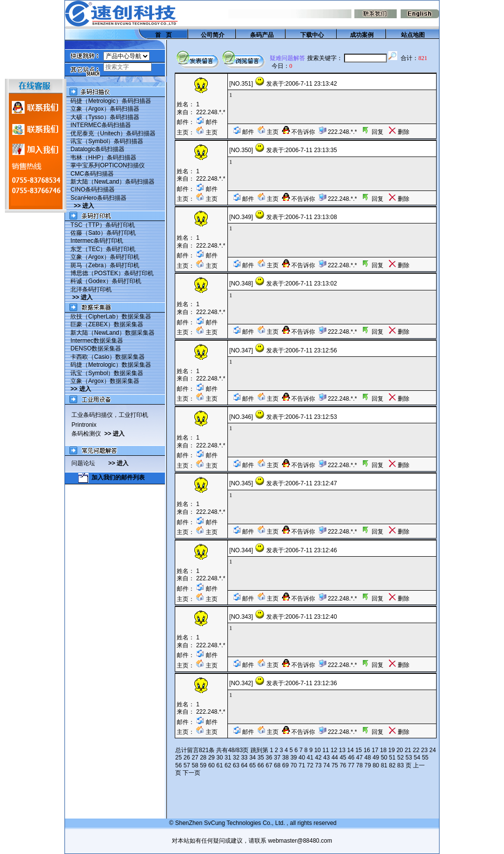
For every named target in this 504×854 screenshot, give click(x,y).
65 (252, 765)
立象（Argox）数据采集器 (105, 381)
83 (400, 765)
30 (220, 758)
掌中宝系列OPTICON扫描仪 (108, 165)
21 (408, 750)
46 (351, 758)
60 (211, 765)
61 (220, 765)
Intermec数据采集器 (97, 341)
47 (360, 758)
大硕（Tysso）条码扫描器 (105, 117)
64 (244, 765)
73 (318, 765)
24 (432, 750)
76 (343, 765)
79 (367, 765)
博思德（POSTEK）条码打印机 (112, 273)
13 (342, 750)
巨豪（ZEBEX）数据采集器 (107, 324)
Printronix (84, 425)
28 (203, 758)
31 (228, 758)
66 (261, 765)
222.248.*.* (210, 112)
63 (236, 765)
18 (383, 750)
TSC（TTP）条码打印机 (103, 225)
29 (211, 758)
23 (425, 750)
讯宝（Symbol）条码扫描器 (107, 141)
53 (409, 758)
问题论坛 (90, 463)
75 (334, 765)
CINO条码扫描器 (93, 190)
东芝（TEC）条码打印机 (103, 249)
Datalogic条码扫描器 (97, 149)
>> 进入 (84, 206)
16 (367, 750)
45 (343, 758)
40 (302, 758)
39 (294, 758)
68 (277, 765)
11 (326, 750)
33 (244, 758)
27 (195, 758)
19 (392, 750)
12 (334, 750)
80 (376, 765)
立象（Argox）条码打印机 (105, 257)
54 (417, 758)
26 (187, 758)
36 (269, 758)
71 (302, 765)
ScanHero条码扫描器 (98, 198)
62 (228, 765)
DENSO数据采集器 (96, 348)
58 (195, 765)
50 (384, 758)
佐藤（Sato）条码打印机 (103, 233)
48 (367, 758)
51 (392, 758)
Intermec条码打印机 (97, 241)
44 (334, 758)
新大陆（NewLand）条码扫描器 (112, 182)
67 (269, 765)
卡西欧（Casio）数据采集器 (108, 357)
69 (285, 765)
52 (400, 758)
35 (261, 758)
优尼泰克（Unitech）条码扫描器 (113, 133)
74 (327, 765)
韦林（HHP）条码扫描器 (103, 158)
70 (294, 765)
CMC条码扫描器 (92, 174)
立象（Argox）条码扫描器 (105, 109)
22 (416, 750)
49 (376, 758)
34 (252, 758)
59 (203, 765)
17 (375, 750)
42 (318, 758)
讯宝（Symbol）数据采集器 (107, 373)
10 (317, 750)
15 (359, 750)
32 (236, 758)
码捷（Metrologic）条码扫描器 (110, 101)
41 (310, 758)
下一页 (191, 773)
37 (277, 758)
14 (350, 750)
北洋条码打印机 (91, 289)
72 (310, 765)
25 (178, 758)
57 (187, 765)
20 (399, 750)
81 (384, 765)
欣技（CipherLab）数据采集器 (110, 316)
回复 (372, 132)
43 (327, 758)
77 (351, 765)
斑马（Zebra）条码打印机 (105, 265)
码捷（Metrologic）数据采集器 (110, 365)
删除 (399, 132)
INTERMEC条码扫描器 (101, 125)
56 (178, 765)
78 (360, 765)
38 (285, 758)
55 (425, 758)
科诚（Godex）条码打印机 (106, 281)
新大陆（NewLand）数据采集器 (112, 333)
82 (392, 765)
